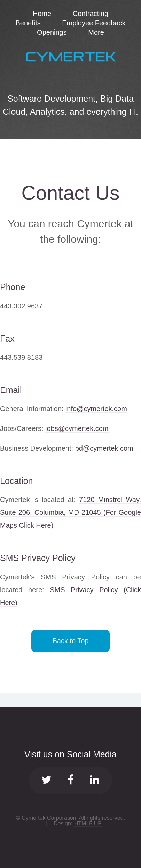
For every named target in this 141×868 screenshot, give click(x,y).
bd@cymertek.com (104, 448)
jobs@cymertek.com (77, 428)
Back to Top (70, 641)
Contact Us (71, 193)
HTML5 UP (88, 823)
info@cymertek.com (96, 409)
